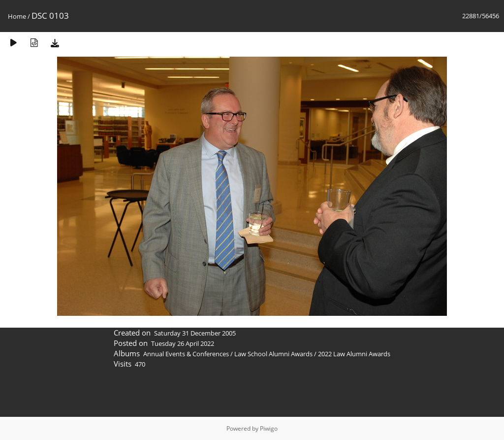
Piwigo (269, 428)
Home (17, 16)
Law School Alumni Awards (273, 354)
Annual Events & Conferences (186, 354)
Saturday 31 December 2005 (195, 333)
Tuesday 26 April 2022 (183, 343)
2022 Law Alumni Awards (354, 354)
